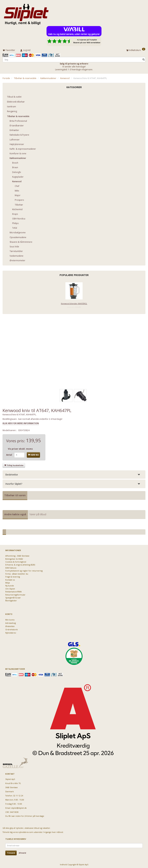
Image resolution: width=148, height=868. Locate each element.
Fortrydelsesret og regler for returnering (24, 570)
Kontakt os (10, 579)
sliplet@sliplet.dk (19, 807)
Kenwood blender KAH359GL (74, 303)
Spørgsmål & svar (13, 597)
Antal (9, 454)
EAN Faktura (11, 567)
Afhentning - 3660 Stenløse (17, 555)
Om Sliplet (10, 588)
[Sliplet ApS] (26, 13)
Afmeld (22, 852)
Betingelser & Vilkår (14, 558)
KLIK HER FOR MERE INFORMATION (21, 423)
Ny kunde (10, 585)
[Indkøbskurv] (136, 50)
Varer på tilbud (38, 514)
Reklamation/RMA (13, 591)
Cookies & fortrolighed (16, 561)
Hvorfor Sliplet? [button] (14, 483)
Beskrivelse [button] (12, 474)
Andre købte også (15, 514)
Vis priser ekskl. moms (20, 448)
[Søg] (144, 59)
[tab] (74, 474)
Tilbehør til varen (15, 495)
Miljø (8, 582)
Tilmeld (11, 852)
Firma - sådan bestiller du (17, 573)
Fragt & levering (13, 576)
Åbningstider (11, 600)
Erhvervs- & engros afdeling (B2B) (20, 564)
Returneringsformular (15, 594)
